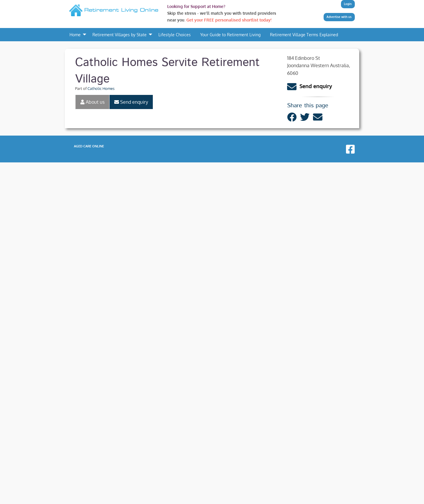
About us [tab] (92, 102)
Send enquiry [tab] (131, 102)
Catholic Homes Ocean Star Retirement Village (140, 441)
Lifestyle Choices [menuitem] (175, 34)
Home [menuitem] (75, 34)
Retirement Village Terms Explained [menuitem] (304, 34)
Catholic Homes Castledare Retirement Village (139, 428)
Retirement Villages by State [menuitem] (120, 34)
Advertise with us (339, 17)
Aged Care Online (89, 488)
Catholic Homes (101, 88)
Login (348, 4)
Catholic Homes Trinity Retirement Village (134, 453)
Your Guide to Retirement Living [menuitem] (230, 34)
